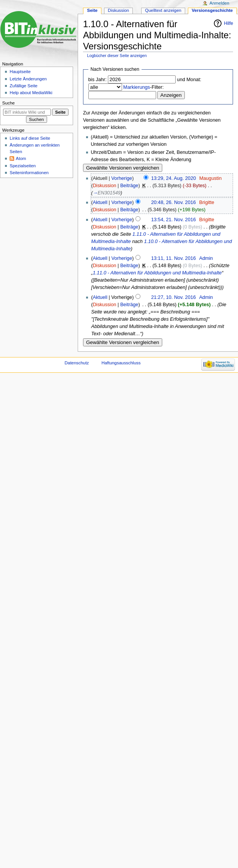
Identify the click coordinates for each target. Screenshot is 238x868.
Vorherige (122, 178)
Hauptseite (20, 72)
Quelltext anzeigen (163, 10)
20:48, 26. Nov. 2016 (174, 202)
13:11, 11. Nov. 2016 (174, 258)
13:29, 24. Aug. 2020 (174, 178)
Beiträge (129, 186)
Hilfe (228, 23)
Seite (92, 10)
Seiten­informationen (29, 173)
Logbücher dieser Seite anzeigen (117, 55)
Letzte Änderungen (28, 79)
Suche (9, 103)
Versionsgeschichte (212, 10)
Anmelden (220, 3)
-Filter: (143, 87)
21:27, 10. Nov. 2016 (174, 297)
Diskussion (104, 186)
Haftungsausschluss (121, 363)
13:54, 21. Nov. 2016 (174, 220)
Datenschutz (77, 363)
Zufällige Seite (24, 86)
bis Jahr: (98, 80)
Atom (21, 158)
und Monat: (189, 80)
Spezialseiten (23, 166)
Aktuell (100, 202)
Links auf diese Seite (30, 138)
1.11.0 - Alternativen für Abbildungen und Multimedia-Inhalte (157, 273)
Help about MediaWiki (31, 93)
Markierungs (137, 87)
